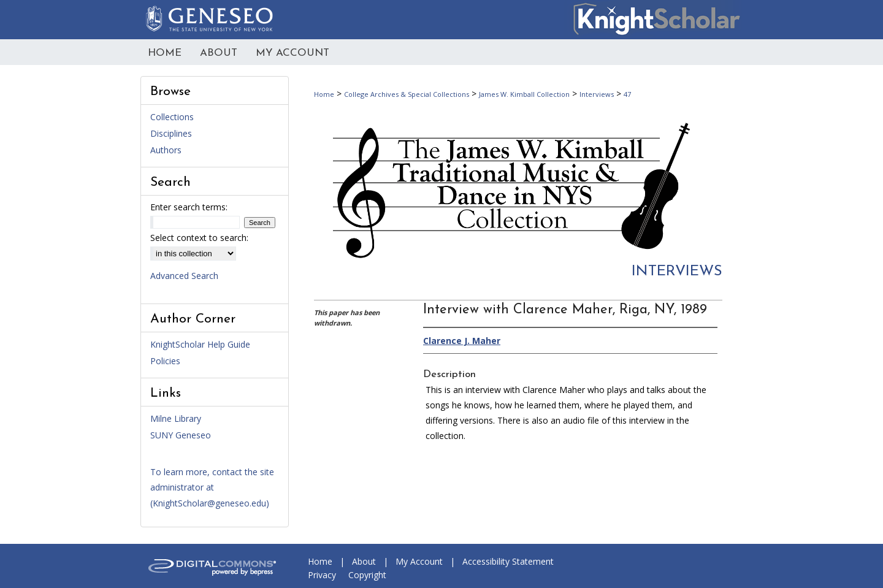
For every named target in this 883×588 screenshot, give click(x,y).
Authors (166, 150)
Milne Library (176, 418)
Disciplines (171, 133)
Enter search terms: (189, 207)
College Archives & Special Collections (407, 94)
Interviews (597, 94)
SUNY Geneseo (181, 435)
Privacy (322, 575)
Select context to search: (199, 238)
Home (324, 94)
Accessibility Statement (508, 561)
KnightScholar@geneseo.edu (209, 503)
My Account (419, 561)
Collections (172, 117)
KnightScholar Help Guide (200, 344)
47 (627, 94)
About (364, 561)
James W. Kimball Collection (524, 94)
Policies (165, 361)
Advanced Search (184, 276)
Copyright (367, 575)
